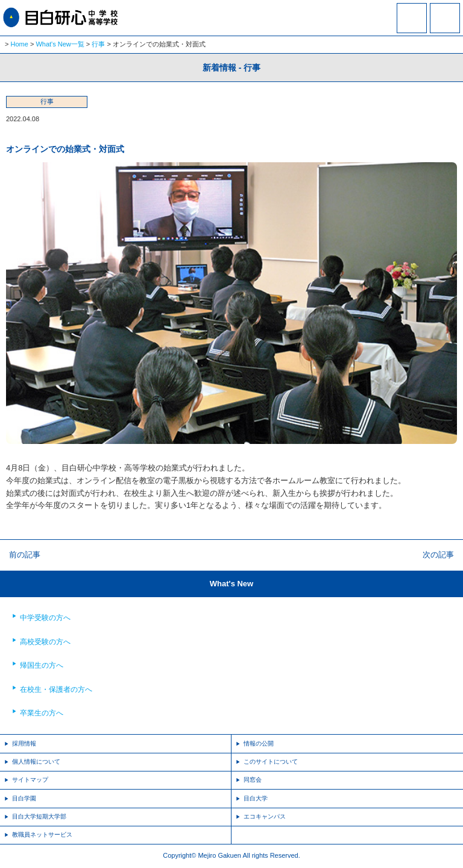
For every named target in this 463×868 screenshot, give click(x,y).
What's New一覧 (60, 44)
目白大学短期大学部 (39, 816)
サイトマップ (30, 780)
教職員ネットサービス (42, 835)
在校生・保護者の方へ (56, 689)
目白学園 (24, 798)
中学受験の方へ (45, 618)
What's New (231, 584)
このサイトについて (271, 762)
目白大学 (256, 798)
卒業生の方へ (42, 713)
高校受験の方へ (45, 642)
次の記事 (438, 555)
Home (20, 44)
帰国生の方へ (42, 665)
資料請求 (412, 26)
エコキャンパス (265, 816)
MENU (445, 18)
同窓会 (253, 780)
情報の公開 (259, 743)
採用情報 (24, 743)
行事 (98, 44)
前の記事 (25, 555)
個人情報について (36, 762)
